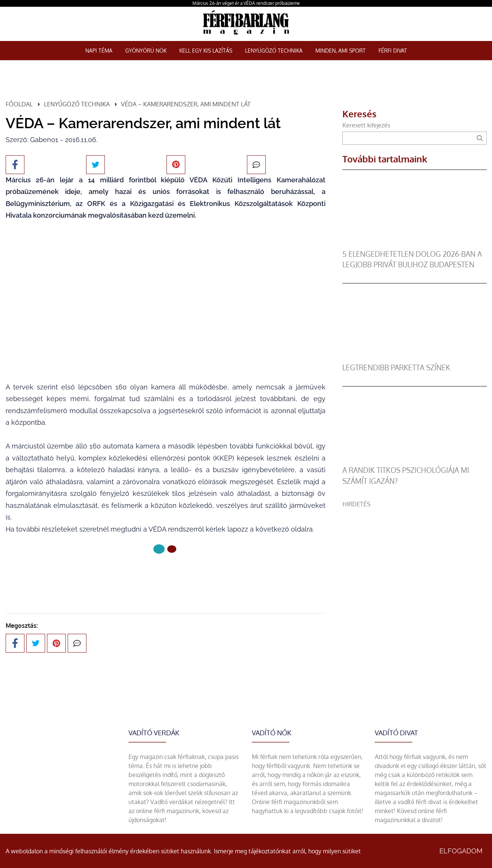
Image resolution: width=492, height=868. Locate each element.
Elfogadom (461, 851)
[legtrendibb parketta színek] (412, 358)
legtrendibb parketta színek (396, 367)
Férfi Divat (393, 51)
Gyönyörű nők (146, 51)
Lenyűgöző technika (274, 51)
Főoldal (19, 104)
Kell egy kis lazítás (206, 51)
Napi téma (99, 51)
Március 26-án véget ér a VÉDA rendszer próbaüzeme (246, 3)
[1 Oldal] (172, 549)
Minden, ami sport (341, 51)
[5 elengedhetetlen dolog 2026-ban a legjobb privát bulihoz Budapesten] (412, 244)
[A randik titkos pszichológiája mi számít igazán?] (412, 461)
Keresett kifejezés (366, 125)
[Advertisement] (415, 561)
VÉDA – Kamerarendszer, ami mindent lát (186, 104)
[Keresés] (480, 138)
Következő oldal (165, 574)
